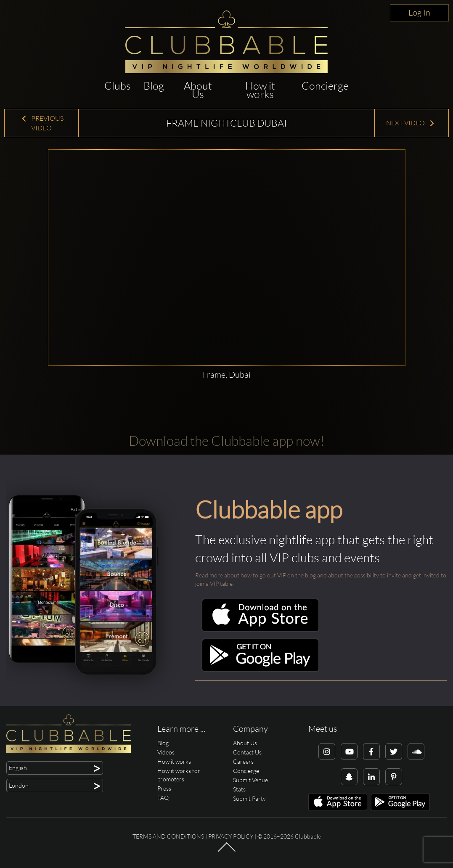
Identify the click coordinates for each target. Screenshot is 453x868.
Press (164, 788)
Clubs (118, 86)
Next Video (411, 123)
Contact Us (247, 752)
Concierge (325, 86)
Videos (166, 752)
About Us (198, 90)
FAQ (163, 798)
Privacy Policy (231, 836)
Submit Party (249, 798)
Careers (243, 761)
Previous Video (42, 123)
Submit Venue (250, 780)
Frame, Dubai (227, 374)
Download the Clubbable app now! (226, 441)
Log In (419, 12)
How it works (260, 90)
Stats (239, 789)
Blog (154, 86)
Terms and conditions (168, 836)
